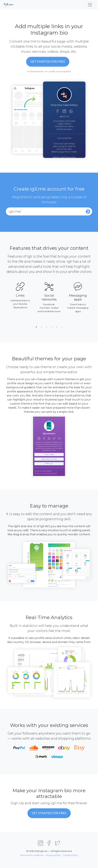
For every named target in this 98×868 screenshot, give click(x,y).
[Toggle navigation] (90, 5)
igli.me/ (15, 211)
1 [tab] (36, 327)
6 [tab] (62, 327)
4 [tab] (52, 327)
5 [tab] (57, 327)
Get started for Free (48, 62)
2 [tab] (41, 327)
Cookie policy (70, 855)
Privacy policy (53, 855)
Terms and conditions (32, 855)
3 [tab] (46, 327)
